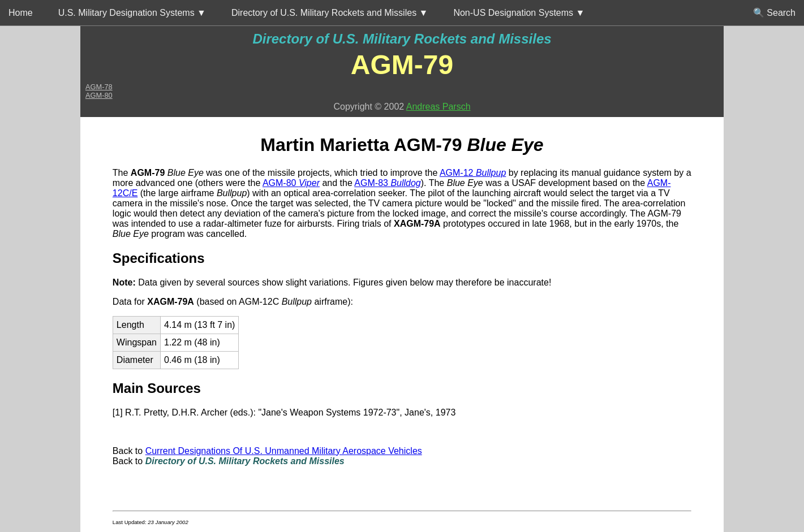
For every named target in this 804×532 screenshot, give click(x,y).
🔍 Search (774, 13)
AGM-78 (99, 87)
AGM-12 (473, 173)
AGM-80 (99, 95)
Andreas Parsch (438, 107)
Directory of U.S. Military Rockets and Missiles (402, 39)
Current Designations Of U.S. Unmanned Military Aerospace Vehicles (284, 451)
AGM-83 (387, 183)
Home (21, 13)
